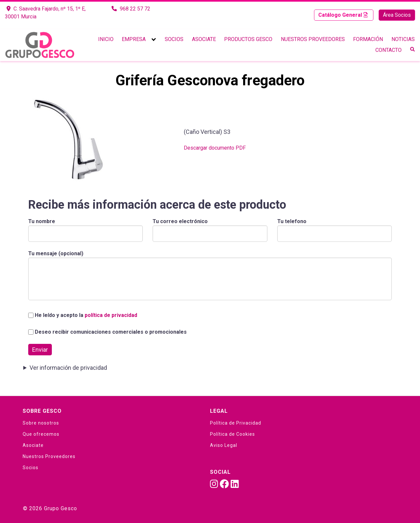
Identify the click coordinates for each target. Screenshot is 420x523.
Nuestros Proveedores (313, 39)
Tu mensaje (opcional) (210, 276)
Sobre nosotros (41, 423)
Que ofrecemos (41, 434)
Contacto (388, 50)
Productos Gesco (248, 39)
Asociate (204, 39)
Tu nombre (85, 227)
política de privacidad (111, 315)
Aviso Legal (224, 445)
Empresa (134, 39)
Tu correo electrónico (210, 227)
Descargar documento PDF (215, 148)
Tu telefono (335, 227)
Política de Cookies (232, 434)
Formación (368, 39)
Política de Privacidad (236, 423)
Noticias (403, 39)
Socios (174, 39)
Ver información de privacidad (68, 368)
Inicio (106, 39)
